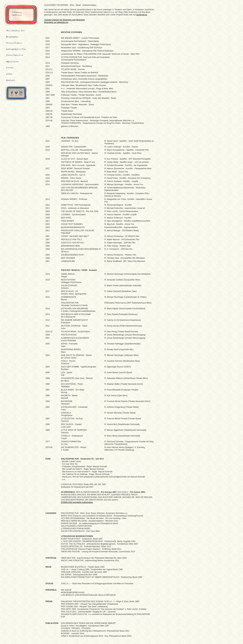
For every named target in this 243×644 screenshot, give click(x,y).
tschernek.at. (142, 15)
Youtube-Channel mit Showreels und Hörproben (64, 20)
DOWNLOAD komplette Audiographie (77, 502)
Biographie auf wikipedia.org (56, 22)
